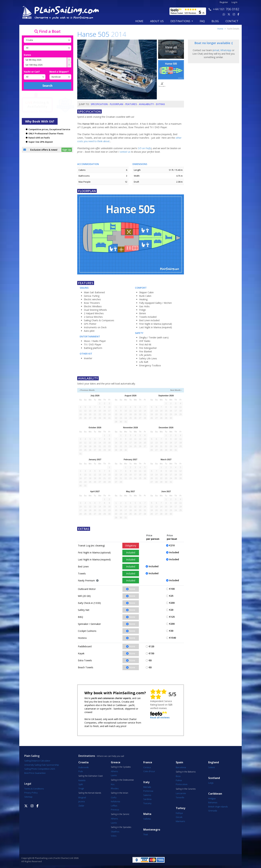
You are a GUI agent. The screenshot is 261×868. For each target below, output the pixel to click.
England (214, 762)
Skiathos (115, 832)
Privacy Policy (31, 793)
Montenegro (152, 830)
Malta (147, 814)
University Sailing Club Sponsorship (42, 765)
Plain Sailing (32, 756)
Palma (179, 780)
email (216, 50)
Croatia (83, 762)
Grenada (213, 811)
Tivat (146, 834)
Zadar (81, 806)
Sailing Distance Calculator (37, 761)
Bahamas (213, 802)
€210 (172, 545)
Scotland (214, 778)
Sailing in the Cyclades (121, 767)
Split (81, 784)
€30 (171, 631)
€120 (151, 646)
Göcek (179, 817)
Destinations (87, 756)
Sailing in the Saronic (120, 814)
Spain (179, 762)
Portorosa (148, 791)
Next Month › (176, 390)
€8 (150, 660)
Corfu (114, 797)
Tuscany (147, 803)
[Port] (48, 48)
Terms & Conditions (34, 789)
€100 (172, 589)
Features (131, 104)
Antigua (212, 798)
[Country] (48, 40)
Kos (113, 784)
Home (139, 21)
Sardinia (147, 799)
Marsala (147, 787)
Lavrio (114, 775)
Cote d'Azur (149, 771)
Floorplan (117, 104)
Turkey (181, 808)
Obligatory (131, 546)
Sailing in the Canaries (186, 789)
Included (131, 553)
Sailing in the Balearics (186, 772)
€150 (151, 653)
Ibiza (178, 776)
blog (215, 21)
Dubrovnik (83, 767)
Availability (146, 104)
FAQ (202, 21)
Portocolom (182, 784)
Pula (81, 771)
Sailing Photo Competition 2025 (40, 769)
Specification (99, 104)
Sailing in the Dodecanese (122, 780)
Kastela (82, 780)
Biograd (82, 797)
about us (157, 21)
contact (232, 21)
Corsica (147, 767)
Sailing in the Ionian (120, 793)
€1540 (173, 638)
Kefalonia (115, 801)
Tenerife (180, 797)
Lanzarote (181, 793)
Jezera (82, 801)
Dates (27, 55)
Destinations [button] (181, 21)
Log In (234, 2)
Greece (116, 762)
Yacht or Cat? (32, 72)
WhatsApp (226, 50)
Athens (114, 771)
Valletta (147, 819)
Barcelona (181, 767)
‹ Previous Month (87, 390)
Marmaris (180, 821)
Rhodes (115, 788)
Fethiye (179, 813)
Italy (146, 782)
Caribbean (215, 794)
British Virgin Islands (218, 807)
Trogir (81, 788)
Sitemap (28, 797)
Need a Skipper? (59, 72)
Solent (211, 767)
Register (224, 2)
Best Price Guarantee (35, 773)
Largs (211, 783)
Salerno (147, 795)
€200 (172, 603)
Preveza (115, 810)
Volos (114, 836)
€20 (171, 610)
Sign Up (67, 150)
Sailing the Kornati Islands (90, 793)
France (148, 762)
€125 (172, 617)
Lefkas (114, 806)
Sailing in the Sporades (121, 827)
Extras (160, 104)
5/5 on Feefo (144, 148)
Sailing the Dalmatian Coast (91, 776)
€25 (171, 596)
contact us (125, 152)
